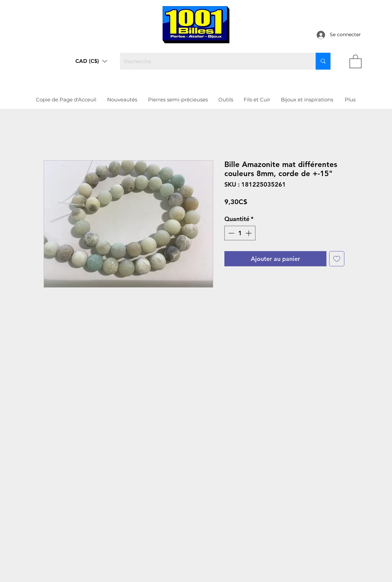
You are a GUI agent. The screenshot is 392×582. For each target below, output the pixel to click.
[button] (91, 61)
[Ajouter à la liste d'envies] (337, 259)
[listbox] (91, 61)
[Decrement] (231, 233)
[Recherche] (213, 61)
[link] (356, 61)
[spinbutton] (240, 233)
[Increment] (249, 233)
